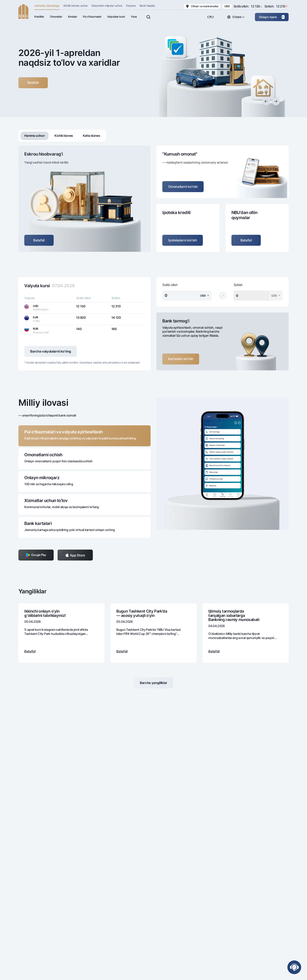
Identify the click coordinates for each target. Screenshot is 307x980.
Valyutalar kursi (116, 17)
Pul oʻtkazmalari (92, 17)
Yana (134, 17)
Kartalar (72, 17)
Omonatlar (56, 17)
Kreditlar (39, 17)
